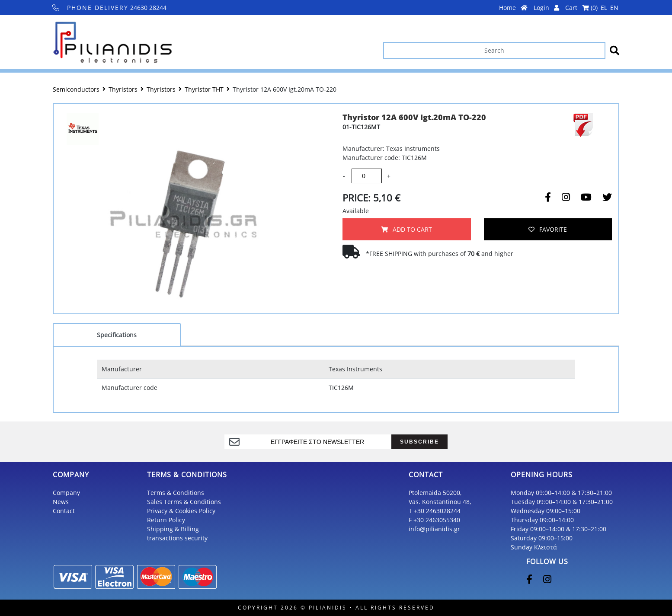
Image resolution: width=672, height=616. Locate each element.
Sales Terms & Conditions (184, 502)
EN (614, 8)
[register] (318, 442)
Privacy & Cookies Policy (181, 511)
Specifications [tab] (117, 335)
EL (604, 8)
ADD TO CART (406, 229)
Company (66, 493)
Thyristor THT (204, 89)
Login (546, 8)
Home (513, 8)
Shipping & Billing (173, 529)
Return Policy (166, 520)
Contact (64, 511)
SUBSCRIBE (419, 442)
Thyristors (123, 89)
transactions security (177, 538)
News (61, 502)
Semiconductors (76, 89)
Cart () (581, 8)
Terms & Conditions (176, 493)
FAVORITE (548, 229)
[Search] (494, 50)
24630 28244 (110, 8)
